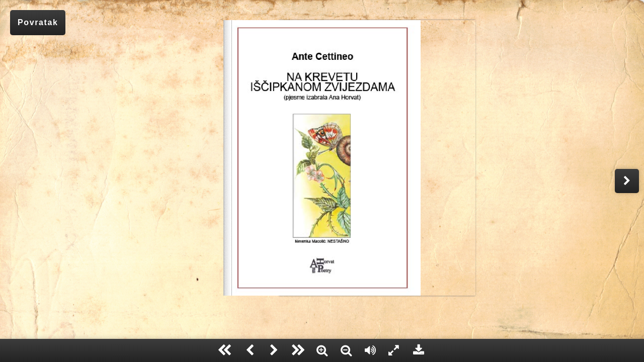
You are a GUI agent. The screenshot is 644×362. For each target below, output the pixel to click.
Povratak (38, 22)
